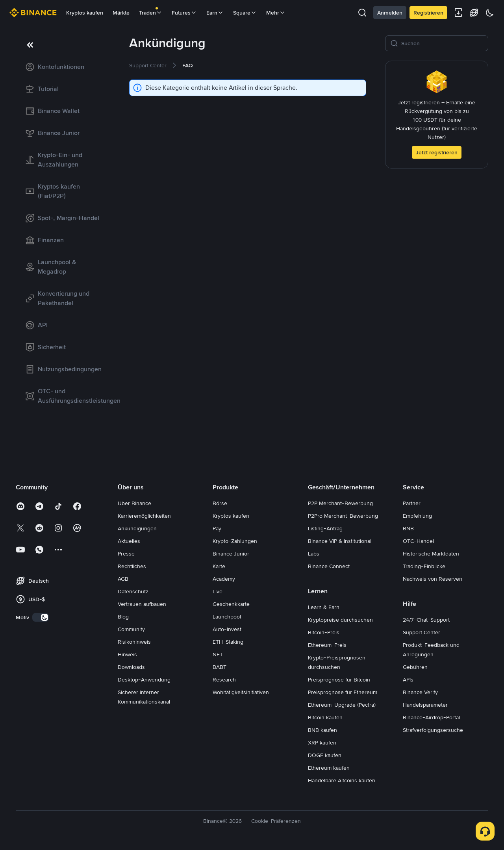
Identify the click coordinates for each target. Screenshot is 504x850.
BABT (220, 667)
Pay (217, 528)
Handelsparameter (425, 705)
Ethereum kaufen (329, 768)
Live (218, 591)
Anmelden (390, 13)
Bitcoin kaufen (325, 717)
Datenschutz (133, 591)
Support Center (422, 632)
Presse (126, 554)
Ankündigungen (137, 528)
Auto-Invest (227, 629)
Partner (412, 503)
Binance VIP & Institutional (340, 541)
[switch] (41, 617)
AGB (123, 579)
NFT (218, 654)
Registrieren (428, 13)
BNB (408, 528)
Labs (314, 554)
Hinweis (127, 654)
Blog (123, 617)
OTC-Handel (418, 541)
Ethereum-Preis (327, 645)
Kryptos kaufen (85, 13)
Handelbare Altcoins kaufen (342, 780)
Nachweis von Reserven (433, 579)
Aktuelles (129, 541)
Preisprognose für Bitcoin (339, 680)
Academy (224, 579)
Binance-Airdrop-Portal (431, 717)
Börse (220, 503)
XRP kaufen (322, 743)
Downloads (131, 667)
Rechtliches (132, 566)
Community (131, 629)
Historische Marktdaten (431, 554)
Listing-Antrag (325, 528)
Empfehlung (417, 516)
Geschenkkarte (231, 604)
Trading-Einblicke (424, 566)
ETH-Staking (228, 642)
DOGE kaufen (325, 755)
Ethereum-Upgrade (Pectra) (342, 705)
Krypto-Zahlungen (235, 541)
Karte (219, 566)
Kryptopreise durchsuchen (340, 620)
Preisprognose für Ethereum (343, 692)
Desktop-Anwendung (144, 680)
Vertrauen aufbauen (142, 604)
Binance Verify (420, 692)
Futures (184, 13)
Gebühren (415, 667)
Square (245, 13)
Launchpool (227, 617)
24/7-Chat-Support (426, 620)
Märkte (121, 13)
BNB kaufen (322, 730)
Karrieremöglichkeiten (144, 516)
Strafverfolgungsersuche (433, 730)
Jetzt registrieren (437, 152)
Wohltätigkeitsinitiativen (241, 692)
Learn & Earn (324, 607)
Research (224, 680)
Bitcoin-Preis (324, 632)
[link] (63, 67)
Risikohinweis (134, 642)
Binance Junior (231, 554)
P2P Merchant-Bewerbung (340, 503)
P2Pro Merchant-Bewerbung (343, 516)
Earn (215, 13)
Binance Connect (329, 566)
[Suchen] (442, 43)
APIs (408, 680)
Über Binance (134, 503)
